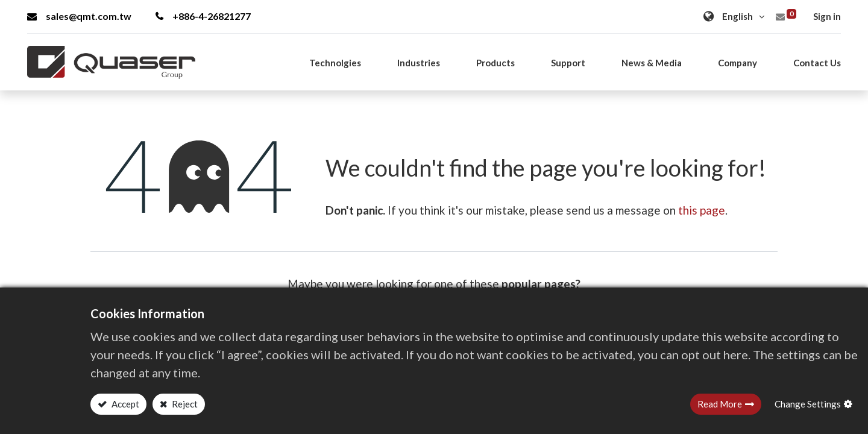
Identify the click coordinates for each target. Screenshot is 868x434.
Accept (124, 404)
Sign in (827, 16)
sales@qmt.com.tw (79, 16)
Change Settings (808, 404)
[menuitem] (817, 63)
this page (702, 210)
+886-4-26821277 (203, 16)
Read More (720, 404)
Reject (184, 404)
